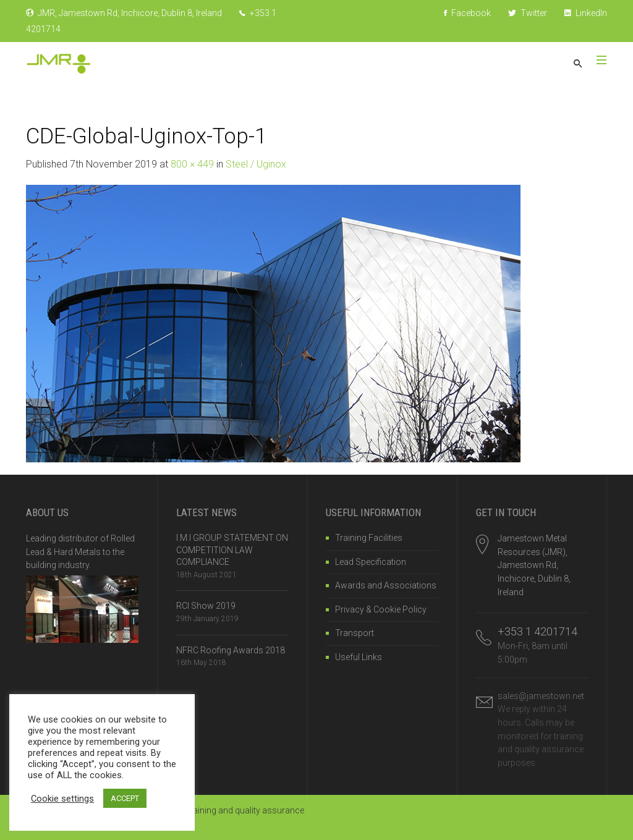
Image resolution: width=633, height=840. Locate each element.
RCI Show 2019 (206, 606)
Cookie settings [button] (62, 799)
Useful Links (359, 657)
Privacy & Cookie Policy (381, 609)
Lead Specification (371, 562)
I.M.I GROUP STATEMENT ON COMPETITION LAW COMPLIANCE (232, 550)
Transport (355, 633)
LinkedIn (586, 13)
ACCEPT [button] (125, 798)
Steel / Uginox (256, 164)
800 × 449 (192, 164)
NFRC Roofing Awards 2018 (231, 650)
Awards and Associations (386, 585)
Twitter (528, 13)
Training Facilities (369, 538)
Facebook (467, 13)
